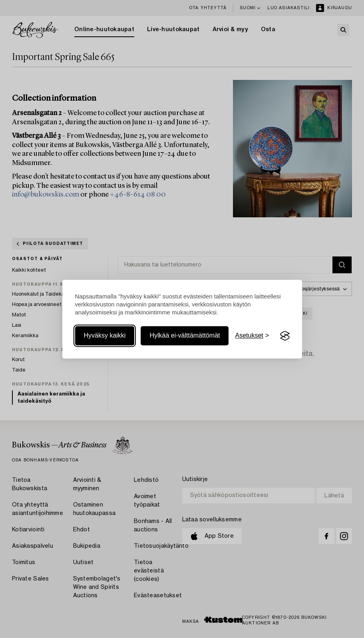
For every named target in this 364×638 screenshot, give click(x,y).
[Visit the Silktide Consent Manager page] (285, 336)
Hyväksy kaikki (105, 336)
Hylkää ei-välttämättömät (185, 336)
